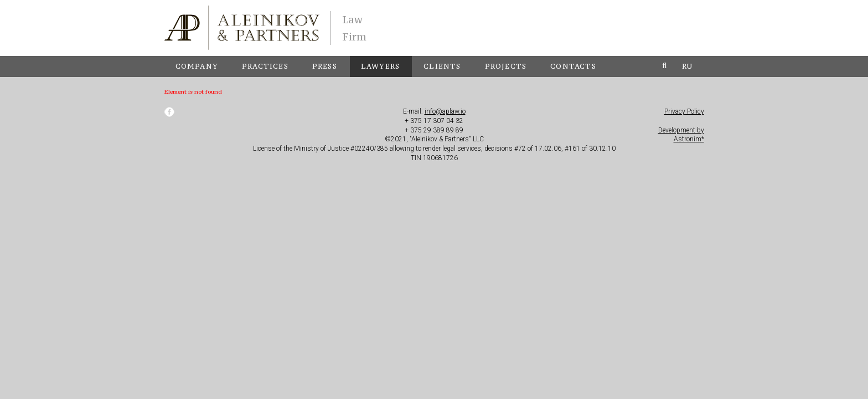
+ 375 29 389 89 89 (434, 130)
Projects (506, 66)
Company (197, 66)
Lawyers (380, 66)
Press (325, 66)
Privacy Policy (684, 111)
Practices (265, 66)
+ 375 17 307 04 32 (434, 121)
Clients (442, 66)
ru (687, 66)
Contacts (573, 66)
